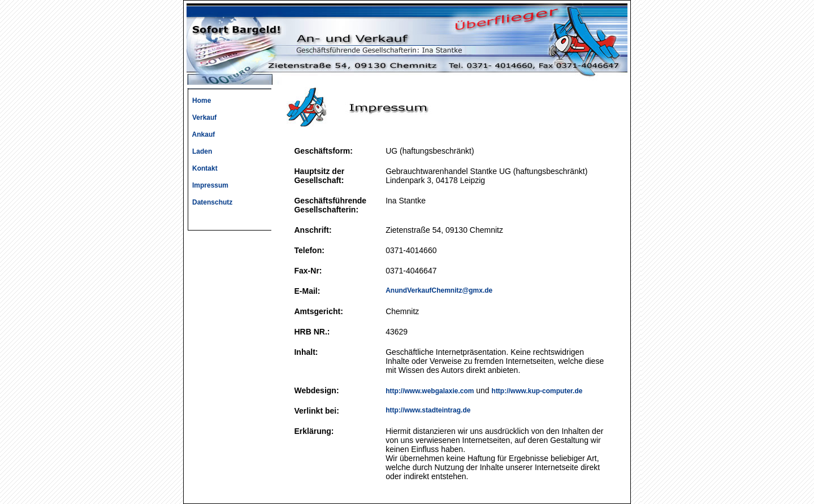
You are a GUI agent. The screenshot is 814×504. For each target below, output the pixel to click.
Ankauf (201, 134)
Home (199, 101)
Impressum (207, 185)
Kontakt (202, 168)
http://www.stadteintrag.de (428, 410)
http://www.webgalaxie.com (430, 391)
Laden (199, 151)
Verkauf (202, 118)
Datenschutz (209, 202)
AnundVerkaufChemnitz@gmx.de (439, 290)
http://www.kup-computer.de (537, 391)
